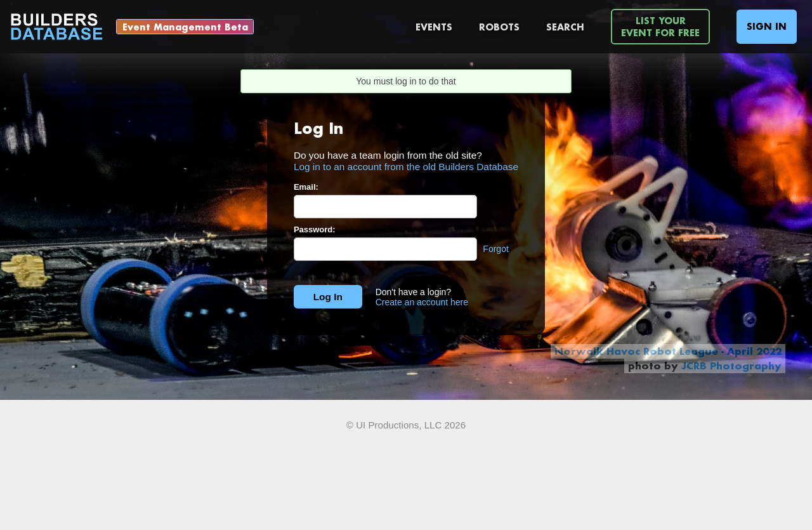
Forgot (495, 249)
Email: (306, 187)
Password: (315, 229)
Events (434, 27)
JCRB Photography (731, 366)
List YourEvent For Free (660, 27)
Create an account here (422, 302)
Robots (499, 27)
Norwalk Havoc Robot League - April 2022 (668, 351)
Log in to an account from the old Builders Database (406, 167)
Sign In (767, 26)
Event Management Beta (185, 27)
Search (565, 27)
